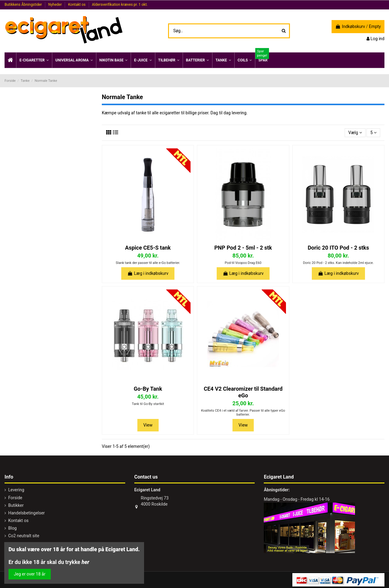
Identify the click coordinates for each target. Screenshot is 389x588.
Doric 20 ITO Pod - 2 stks (338, 248)
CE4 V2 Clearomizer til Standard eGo (243, 392)
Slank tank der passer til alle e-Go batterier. (148, 263)
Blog (12, 528)
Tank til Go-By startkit (148, 404)
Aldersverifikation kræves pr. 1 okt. (120, 5)
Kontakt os (77, 5)
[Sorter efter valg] (355, 133)
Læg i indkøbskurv (148, 273)
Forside (15, 498)
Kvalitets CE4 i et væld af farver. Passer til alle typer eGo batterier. (243, 413)
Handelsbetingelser (26, 513)
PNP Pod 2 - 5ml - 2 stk (243, 248)
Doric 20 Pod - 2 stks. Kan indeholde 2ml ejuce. (338, 263)
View (148, 425)
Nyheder (55, 5)
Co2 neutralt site (24, 536)
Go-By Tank (148, 389)
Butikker (16, 505)
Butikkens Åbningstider (24, 5)
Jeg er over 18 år (30, 574)
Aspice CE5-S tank (148, 248)
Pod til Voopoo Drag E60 (243, 263)
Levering (16, 490)
